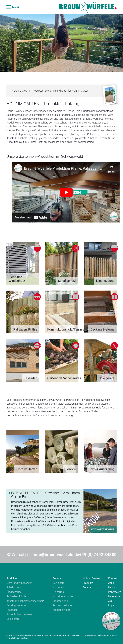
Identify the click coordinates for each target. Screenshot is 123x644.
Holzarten (58, 592)
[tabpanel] (61, 43)
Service (57, 578)
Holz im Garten (91, 578)
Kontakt (113, 578)
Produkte (12, 578)
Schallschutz (14, 587)
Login (111, 606)
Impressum (115, 592)
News (112, 587)
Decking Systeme (16, 606)
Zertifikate (59, 583)
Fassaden (12, 610)
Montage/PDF (61, 601)
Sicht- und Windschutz (19, 583)
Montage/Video (62, 610)
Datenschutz (115, 596)
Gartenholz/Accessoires (20, 615)
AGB (111, 601)
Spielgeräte (13, 619)
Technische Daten (63, 606)
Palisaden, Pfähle (16, 596)
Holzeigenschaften (63, 596)
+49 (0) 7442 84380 (98, 555)
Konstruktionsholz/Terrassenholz (25, 601)
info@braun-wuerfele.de (56, 555)
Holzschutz (59, 587)
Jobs (111, 583)
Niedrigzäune (14, 592)
